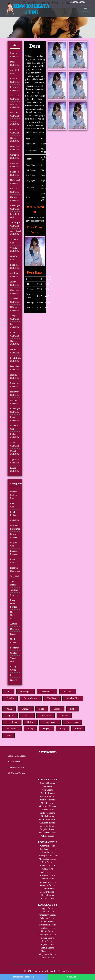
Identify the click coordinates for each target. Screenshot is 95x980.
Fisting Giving (13, 668)
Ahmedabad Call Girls (15, 233)
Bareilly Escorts (47, 793)
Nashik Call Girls (15, 351)
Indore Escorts (47, 898)
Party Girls (13, 561)
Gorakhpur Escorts (47, 806)
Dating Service (50, 722)
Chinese (64, 715)
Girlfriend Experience (15, 527)
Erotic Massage (31, 698)
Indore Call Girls (15, 334)
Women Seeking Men (14, 495)
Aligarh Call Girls (15, 106)
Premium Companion (15, 570)
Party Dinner (72, 722)
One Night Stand (13, 615)
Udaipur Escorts (48, 889)
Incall (13, 675)
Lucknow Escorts (47, 813)
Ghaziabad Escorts (48, 819)
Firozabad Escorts (48, 796)
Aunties (14, 624)
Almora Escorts (47, 931)
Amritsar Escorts (47, 875)
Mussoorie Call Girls (15, 385)
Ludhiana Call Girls (15, 267)
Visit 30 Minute (14, 583)
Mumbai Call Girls (15, 55)
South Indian (13, 514)
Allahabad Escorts (47, 800)
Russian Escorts (15, 762)
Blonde (57, 709)
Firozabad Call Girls (15, 89)
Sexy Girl (14, 576)
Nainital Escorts (47, 921)
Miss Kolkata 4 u (49, 971)
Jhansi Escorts (47, 810)
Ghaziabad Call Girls (15, 148)
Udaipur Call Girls (15, 309)
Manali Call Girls (15, 453)
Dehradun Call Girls (15, 368)
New (9, 735)
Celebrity (14, 653)
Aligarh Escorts (47, 803)
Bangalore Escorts (47, 829)
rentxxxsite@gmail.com (24, 977)
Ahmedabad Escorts (47, 859)
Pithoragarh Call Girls (15, 410)
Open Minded (47, 692)
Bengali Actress (14, 536)
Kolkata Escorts (47, 836)
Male (42, 709)
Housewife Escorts (16, 767)
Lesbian (27, 715)
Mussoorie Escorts (47, 925)
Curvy (78, 729)
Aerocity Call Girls (15, 165)
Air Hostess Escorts (16, 773)
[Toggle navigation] (85, 8)
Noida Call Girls (15, 140)
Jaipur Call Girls (15, 283)
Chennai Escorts (47, 846)
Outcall (13, 680)
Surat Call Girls (15, 241)
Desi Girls (15, 629)
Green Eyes (46, 715)
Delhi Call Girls (15, 63)
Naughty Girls (73, 698)
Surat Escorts (47, 862)
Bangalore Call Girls (15, 173)
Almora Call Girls (15, 402)
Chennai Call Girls (15, 199)
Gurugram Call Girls (15, 157)
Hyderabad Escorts (47, 833)
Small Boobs (12, 729)
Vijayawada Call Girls (15, 461)
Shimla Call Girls (15, 444)
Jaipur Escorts (48, 879)
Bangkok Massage (14, 553)
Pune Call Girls (15, 216)
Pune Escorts (48, 852)
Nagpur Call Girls (15, 343)
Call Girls (15, 520)
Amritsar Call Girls (15, 275)
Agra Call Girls (15, 72)
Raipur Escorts (48, 938)
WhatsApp (71, 977)
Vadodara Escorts (47, 866)
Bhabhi (13, 634)
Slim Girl (14, 595)
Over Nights (26, 692)
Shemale (26, 709)
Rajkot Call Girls (15, 436)
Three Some (12, 722)
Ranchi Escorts (47, 958)
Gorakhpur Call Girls (15, 114)
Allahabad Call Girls (15, 97)
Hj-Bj (30, 729)
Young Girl (13, 660)
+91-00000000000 (77, 2)
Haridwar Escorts (47, 928)
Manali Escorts (47, 951)
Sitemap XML (65, 971)
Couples (10, 698)
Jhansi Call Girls (15, 123)
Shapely (46, 729)
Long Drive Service (13, 604)
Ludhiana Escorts (47, 872)
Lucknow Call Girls (15, 131)
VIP (8, 692)
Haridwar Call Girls (15, 393)
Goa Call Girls (14, 258)
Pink (72, 709)
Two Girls (68, 692)
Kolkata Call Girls (15, 190)
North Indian (13, 641)
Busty (63, 729)
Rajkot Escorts (47, 945)
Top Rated (52, 698)
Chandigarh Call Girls (15, 207)
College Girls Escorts (17, 756)
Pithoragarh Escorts (47, 935)
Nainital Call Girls (15, 376)
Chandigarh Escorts (47, 849)
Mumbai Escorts (47, 783)
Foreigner (14, 648)
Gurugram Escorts (47, 823)
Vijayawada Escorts (48, 954)
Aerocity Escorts (47, 826)
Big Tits (10, 715)
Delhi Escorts (47, 787)
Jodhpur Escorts (47, 892)
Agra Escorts (48, 790)
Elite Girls (12, 505)
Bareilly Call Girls (15, 80)
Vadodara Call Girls (15, 250)
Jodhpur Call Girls (15, 317)
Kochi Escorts (48, 895)
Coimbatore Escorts (48, 882)
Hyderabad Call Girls (15, 182)
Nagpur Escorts (48, 908)
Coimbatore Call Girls (15, 292)
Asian (9, 709)
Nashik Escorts (47, 912)
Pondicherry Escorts (47, 915)
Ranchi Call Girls (15, 470)
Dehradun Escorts (47, 918)
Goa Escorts (47, 869)
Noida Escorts (48, 816)
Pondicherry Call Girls (15, 360)
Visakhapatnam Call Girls (15, 224)
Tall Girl (14, 590)
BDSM (30, 722)
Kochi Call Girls (15, 326)
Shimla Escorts (47, 948)
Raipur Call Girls (15, 419)
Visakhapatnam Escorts (48, 856)
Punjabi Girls (14, 544)
